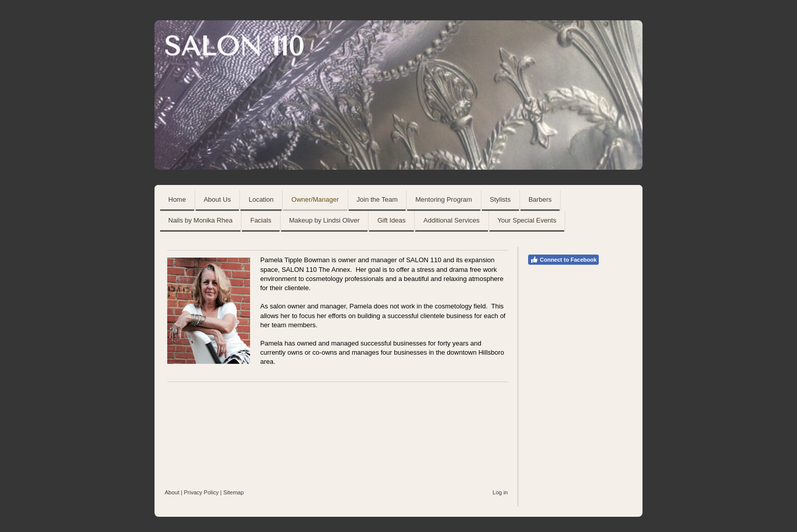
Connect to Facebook (563, 260)
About (172, 492)
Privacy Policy (201, 492)
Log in (500, 492)
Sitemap (233, 492)
